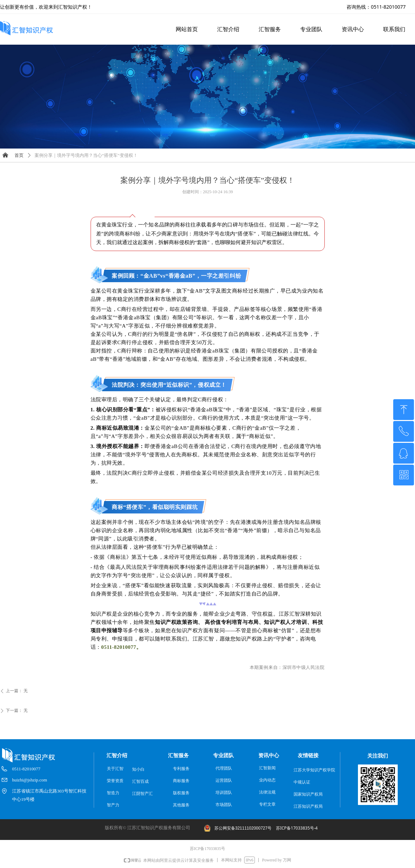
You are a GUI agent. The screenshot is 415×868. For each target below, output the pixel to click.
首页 (19, 155)
